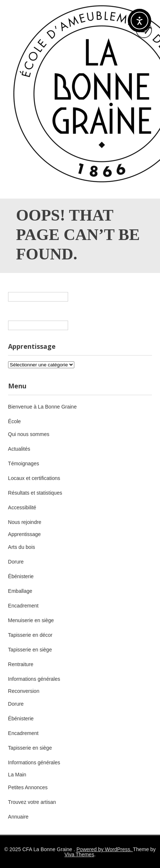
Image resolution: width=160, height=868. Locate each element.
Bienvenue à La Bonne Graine (42, 407)
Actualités (19, 449)
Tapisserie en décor (30, 635)
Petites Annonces (28, 787)
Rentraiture (21, 664)
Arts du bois (22, 547)
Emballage (20, 591)
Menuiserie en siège (31, 620)
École (14, 421)
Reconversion (24, 691)
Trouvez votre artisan (32, 802)
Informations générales (34, 679)
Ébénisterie (21, 576)
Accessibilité (22, 507)
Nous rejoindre (25, 522)
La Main (17, 775)
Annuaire (18, 817)
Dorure (16, 562)
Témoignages (24, 463)
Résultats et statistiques (35, 493)
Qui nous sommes (29, 434)
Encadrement (23, 606)
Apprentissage (25, 534)
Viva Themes (79, 854)
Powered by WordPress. (105, 849)
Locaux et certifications (34, 478)
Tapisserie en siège (30, 650)
